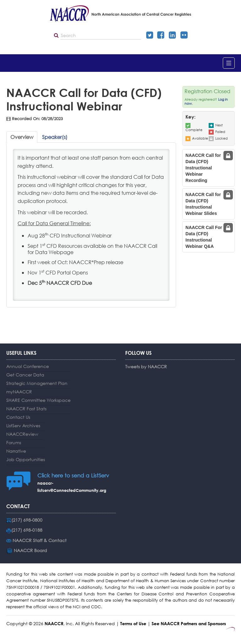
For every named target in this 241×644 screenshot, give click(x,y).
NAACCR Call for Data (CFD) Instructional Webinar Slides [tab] (203, 204)
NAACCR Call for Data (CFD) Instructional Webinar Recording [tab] (203, 168)
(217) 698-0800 (27, 520)
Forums (14, 442)
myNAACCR (19, 392)
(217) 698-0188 (27, 530)
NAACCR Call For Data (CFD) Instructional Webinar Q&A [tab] (204, 237)
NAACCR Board (30, 550)
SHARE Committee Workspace (38, 400)
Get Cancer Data (25, 375)
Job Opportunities (26, 459)
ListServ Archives (23, 426)
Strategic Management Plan (37, 383)
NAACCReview (22, 434)
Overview (22, 137)
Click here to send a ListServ (73, 475)
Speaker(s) (55, 137)
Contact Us (18, 417)
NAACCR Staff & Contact (40, 540)
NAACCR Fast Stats (26, 409)
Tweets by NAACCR (146, 367)
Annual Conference (28, 366)
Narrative (16, 451)
